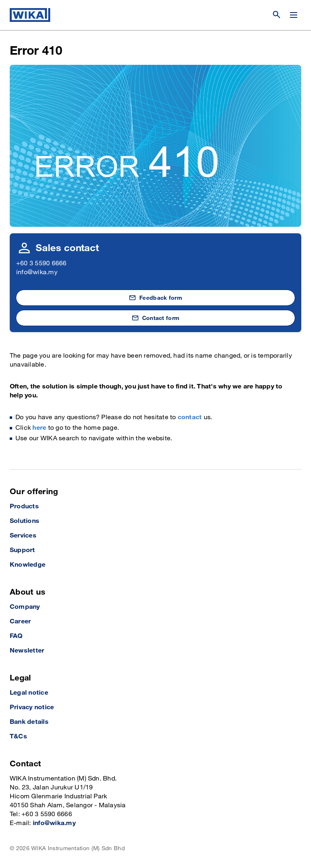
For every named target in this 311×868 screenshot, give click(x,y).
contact (190, 417)
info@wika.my (37, 272)
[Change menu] (294, 15)
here (39, 428)
